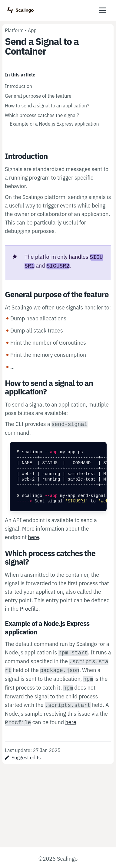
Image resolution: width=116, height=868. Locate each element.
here (33, 537)
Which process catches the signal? (42, 115)
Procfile (29, 609)
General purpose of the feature (38, 96)
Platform (14, 30)
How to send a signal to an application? (47, 106)
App (32, 30)
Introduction (18, 86)
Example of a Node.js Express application (54, 124)
